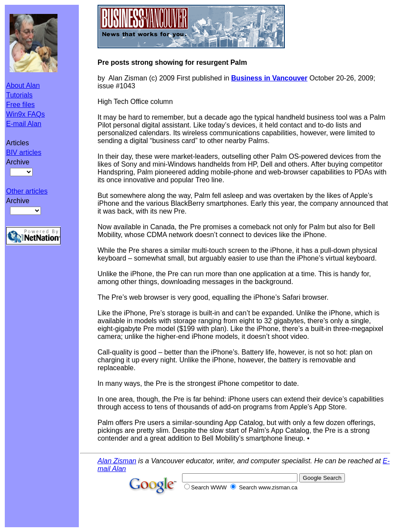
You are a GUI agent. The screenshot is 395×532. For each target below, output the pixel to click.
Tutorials (19, 95)
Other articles (27, 191)
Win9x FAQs (25, 114)
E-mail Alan (24, 124)
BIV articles (24, 152)
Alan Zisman (117, 461)
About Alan (23, 85)
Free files (20, 105)
